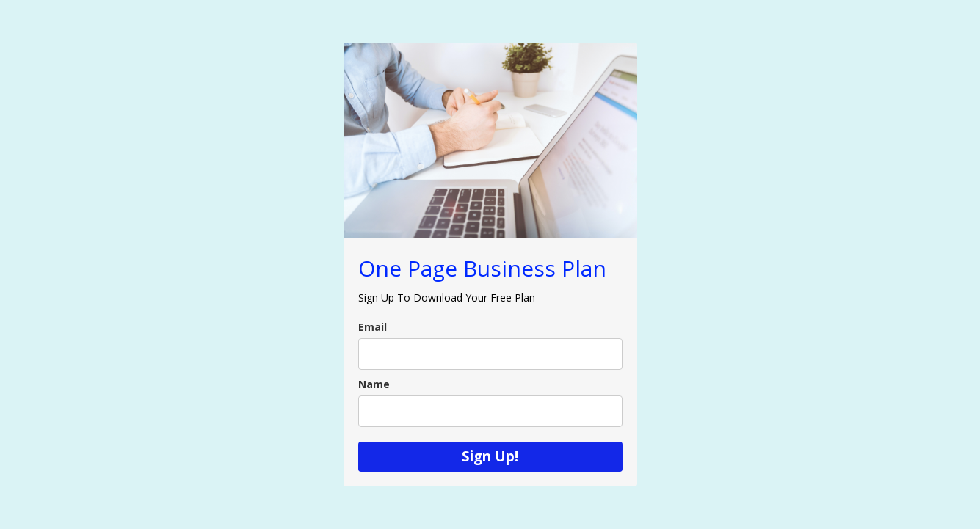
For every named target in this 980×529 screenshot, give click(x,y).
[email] (490, 354)
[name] (490, 411)
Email (373, 327)
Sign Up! (490, 456)
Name (374, 384)
